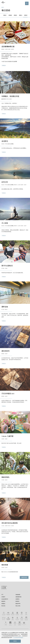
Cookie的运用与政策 (18, 637)
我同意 (15, 641)
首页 (3, 7)
